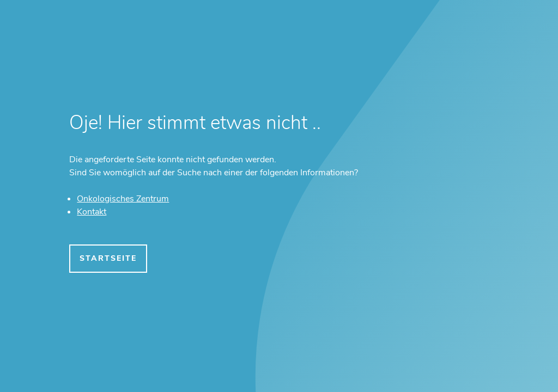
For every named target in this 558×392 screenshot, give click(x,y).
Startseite (108, 258)
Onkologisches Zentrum (123, 199)
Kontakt (92, 212)
